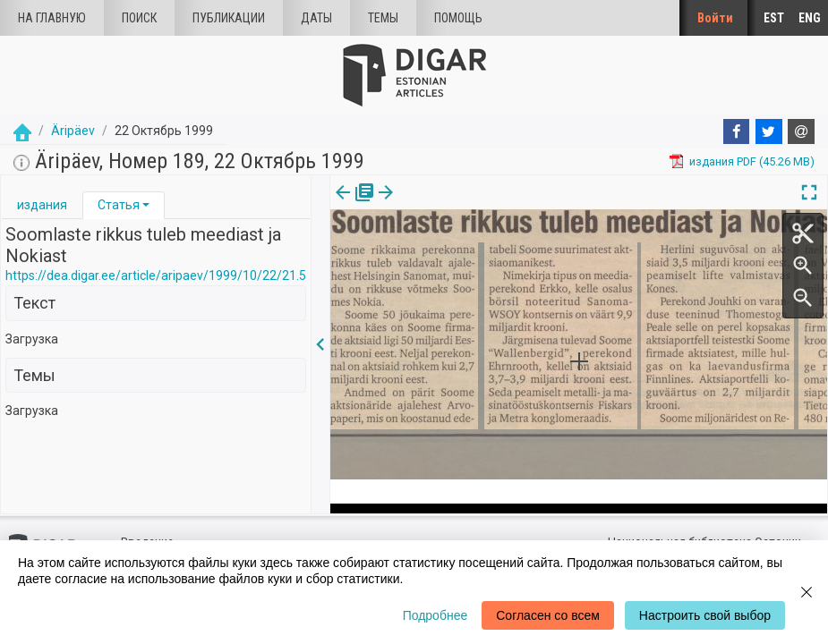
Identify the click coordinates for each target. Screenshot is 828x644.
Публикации (229, 18)
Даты (316, 18)
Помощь (458, 18)
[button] (146, 205)
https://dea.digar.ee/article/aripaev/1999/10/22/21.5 (156, 275)
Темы (383, 18)
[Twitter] (769, 131)
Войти (715, 18)
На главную (52, 18)
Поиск (139, 18)
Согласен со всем (548, 615)
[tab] (42, 205)
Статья (119, 205)
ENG (810, 18)
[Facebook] (737, 131)
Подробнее (435, 615)
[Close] (807, 592)
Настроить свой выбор (705, 615)
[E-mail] (801, 131)
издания (42, 205)
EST (774, 18)
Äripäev (73, 131)
